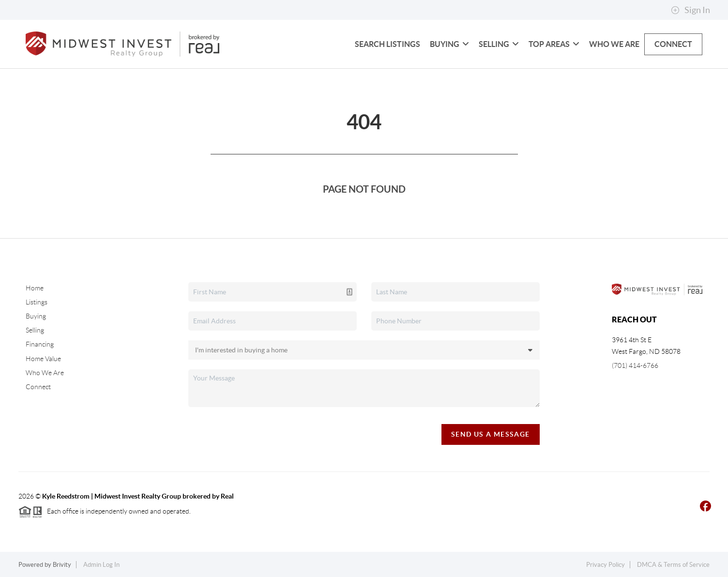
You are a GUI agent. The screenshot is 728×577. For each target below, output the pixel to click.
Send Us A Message (491, 434)
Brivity (62, 565)
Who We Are (614, 44)
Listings (37, 302)
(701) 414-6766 (635, 365)
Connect (673, 44)
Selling (499, 44)
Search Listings (387, 44)
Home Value (43, 359)
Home (35, 288)
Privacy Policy (606, 565)
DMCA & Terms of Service (673, 565)
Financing (40, 344)
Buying (449, 44)
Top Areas (554, 44)
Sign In (690, 10)
